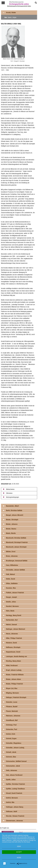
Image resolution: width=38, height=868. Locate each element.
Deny (19, 846)
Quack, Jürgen (12, 17)
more (19, 858)
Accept (19, 852)
